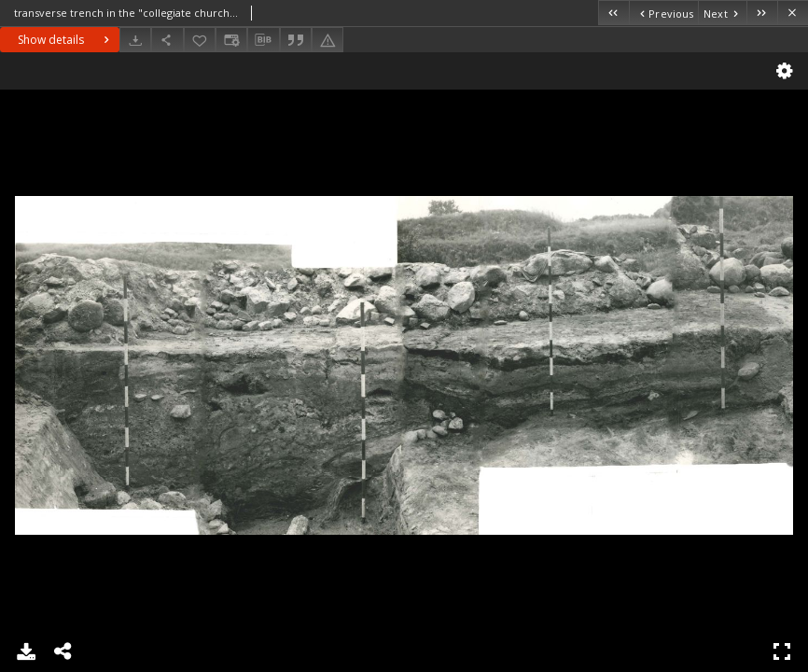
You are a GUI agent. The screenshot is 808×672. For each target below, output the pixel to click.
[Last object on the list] (762, 13)
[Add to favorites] (200, 40)
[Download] (135, 40)
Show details (66, 40)
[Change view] (231, 40)
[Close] (793, 13)
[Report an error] (327, 40)
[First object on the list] (613, 13)
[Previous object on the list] (663, 13)
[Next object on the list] (722, 13)
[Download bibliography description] (263, 40)
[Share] (167, 40)
